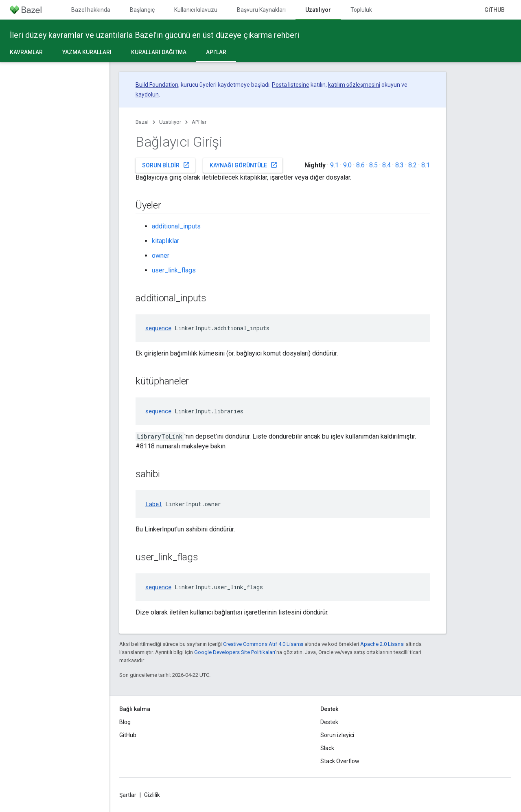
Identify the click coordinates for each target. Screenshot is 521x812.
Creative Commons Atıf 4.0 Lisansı (263, 644)
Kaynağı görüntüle (244, 165)
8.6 (360, 165)
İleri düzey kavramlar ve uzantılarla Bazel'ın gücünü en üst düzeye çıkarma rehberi (154, 35)
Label (154, 504)
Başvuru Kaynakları (261, 10)
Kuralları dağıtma (159, 52)
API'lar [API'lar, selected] (216, 52)
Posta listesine (291, 85)
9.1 (334, 165)
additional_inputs (176, 226)
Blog (125, 722)
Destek (329, 722)
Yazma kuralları (87, 52)
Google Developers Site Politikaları (235, 652)
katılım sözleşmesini (354, 85)
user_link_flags (174, 270)
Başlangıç (142, 10)
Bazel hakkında (91, 10)
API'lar (199, 122)
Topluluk (361, 10)
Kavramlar (26, 52)
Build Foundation (157, 85)
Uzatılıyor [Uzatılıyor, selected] (318, 10)
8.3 (400, 165)
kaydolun (147, 94)
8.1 (426, 165)
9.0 (347, 165)
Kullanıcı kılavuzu (196, 10)
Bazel (142, 122)
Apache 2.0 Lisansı (382, 644)
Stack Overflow (340, 761)
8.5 (373, 165)
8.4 (386, 165)
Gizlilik (152, 795)
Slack (327, 748)
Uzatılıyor (170, 122)
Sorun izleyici (337, 735)
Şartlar (128, 795)
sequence (158, 328)
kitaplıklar (165, 241)
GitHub (495, 10)
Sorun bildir (166, 165)
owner (161, 256)
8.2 (413, 165)
